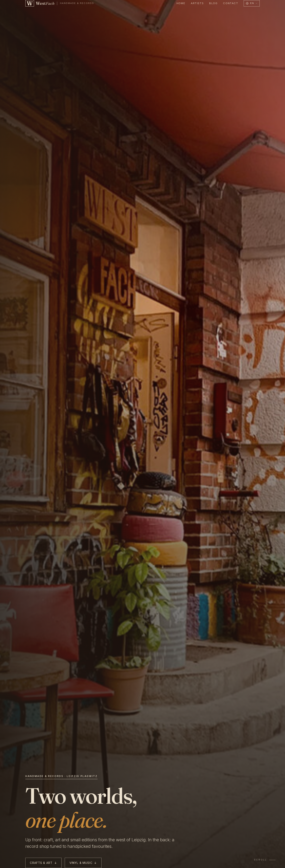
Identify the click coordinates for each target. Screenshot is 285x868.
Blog (213, 3)
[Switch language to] (252, 3)
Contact (231, 3)
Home (181, 3)
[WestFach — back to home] (60, 3)
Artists (197, 3)
